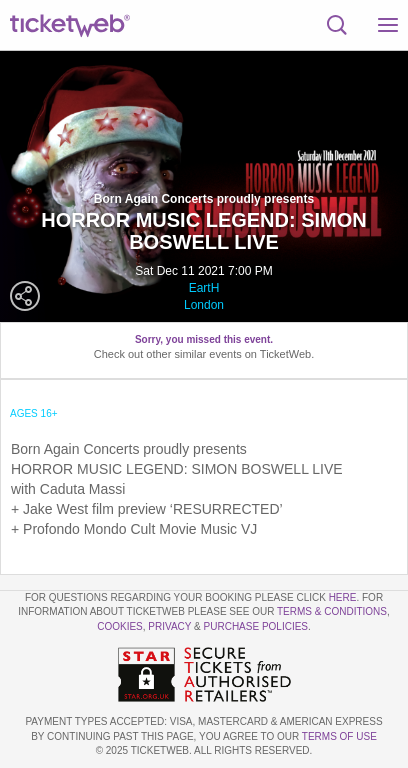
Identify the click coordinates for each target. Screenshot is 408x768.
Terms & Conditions (332, 611)
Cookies (120, 626)
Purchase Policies (256, 626)
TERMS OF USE (339, 736)
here (343, 597)
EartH (204, 288)
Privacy (169, 626)
